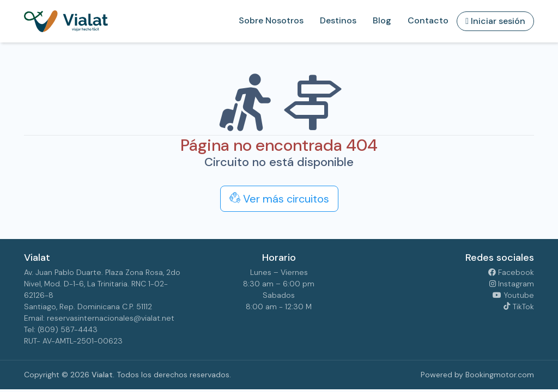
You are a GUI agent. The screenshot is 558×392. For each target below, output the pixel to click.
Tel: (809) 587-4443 (61, 329)
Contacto (428, 20)
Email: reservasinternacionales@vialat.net (99, 318)
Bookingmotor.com (500, 375)
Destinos (338, 20)
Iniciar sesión (495, 21)
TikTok (518, 307)
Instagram (512, 284)
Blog (382, 20)
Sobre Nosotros (271, 20)
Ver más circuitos (279, 199)
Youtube (513, 295)
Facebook (511, 272)
